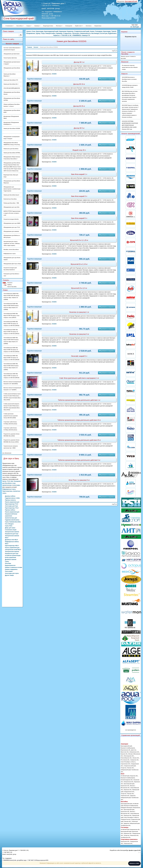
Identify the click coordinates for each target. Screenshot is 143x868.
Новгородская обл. (129, 756)
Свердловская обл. (129, 792)
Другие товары (9, 575)
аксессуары (17, 485)
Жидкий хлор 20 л (79, 150)
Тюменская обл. (125, 796)
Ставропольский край (130, 766)
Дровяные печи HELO (11, 540)
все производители (131, 730)
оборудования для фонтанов (12, 54)
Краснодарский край (126, 746)
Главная (30, 47)
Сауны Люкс (9, 526)
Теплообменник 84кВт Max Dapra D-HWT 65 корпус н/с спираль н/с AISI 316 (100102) (11, 324)
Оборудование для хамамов (11, 231)
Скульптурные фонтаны (10, 58)
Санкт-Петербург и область (128, 762)
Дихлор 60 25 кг (79, 106)
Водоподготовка (48, 26)
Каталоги (10, 283)
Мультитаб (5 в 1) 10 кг (79, 264)
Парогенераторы (7, 491)
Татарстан (123, 768)
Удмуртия (133, 796)
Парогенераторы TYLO (12, 508)
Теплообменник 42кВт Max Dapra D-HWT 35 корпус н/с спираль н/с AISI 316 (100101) (11, 350)
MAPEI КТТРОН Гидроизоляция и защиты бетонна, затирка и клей (12, 213)
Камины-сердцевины (11, 569)
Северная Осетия (125, 819)
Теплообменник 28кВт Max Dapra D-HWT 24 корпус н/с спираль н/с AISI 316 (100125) (11, 358)
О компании (10, 26)
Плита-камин (9, 571)
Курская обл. (124, 754)
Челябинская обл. (126, 825)
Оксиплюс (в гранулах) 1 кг (79, 312)
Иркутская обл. (125, 752)
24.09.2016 (130, 125)
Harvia (4, 481)
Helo (12, 481)
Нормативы (98, 26)
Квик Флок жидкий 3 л (79, 196)
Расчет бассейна (12, 287)
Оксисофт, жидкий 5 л (79, 356)
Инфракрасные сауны (10, 254)
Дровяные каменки (11, 559)
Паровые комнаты (10, 500)
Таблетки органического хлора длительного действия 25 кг (79, 440)
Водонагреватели (10, 565)
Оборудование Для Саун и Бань (12, 264)
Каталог (36, 47)
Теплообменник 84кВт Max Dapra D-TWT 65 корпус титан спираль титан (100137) (11, 316)
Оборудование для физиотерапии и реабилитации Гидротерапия (12, 189)
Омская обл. (136, 758)
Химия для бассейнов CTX (11, 80)
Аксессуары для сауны (12, 573)
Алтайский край (125, 776)
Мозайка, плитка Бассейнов (11, 249)
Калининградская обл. (127, 780)
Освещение (69, 26)
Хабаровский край (126, 770)
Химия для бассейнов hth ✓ (11, 84)
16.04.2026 (129, 79)
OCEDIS (54, 74)
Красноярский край (129, 784)
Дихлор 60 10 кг (79, 84)
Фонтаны (59, 26)
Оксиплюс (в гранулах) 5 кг (79, 334)
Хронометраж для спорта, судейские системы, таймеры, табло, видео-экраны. (12, 243)
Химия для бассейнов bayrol (11, 195)
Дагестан (134, 750)
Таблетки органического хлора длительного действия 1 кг (79, 400)
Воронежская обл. (126, 750)
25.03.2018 (130, 111)
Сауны (29, 26)
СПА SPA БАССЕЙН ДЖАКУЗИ (12, 88)
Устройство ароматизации (13, 556)
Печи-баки (8, 563)
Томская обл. (130, 768)
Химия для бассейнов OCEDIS (12, 128)
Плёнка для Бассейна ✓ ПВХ (11, 203)
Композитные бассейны (10, 199)
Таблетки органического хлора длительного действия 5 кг (79, 460)
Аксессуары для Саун (11, 506)
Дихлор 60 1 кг (79, 62)
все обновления (7, 453)
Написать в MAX (134, 863)
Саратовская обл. (126, 764)
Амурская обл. (134, 776)
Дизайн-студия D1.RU (135, 850)
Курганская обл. (125, 786)
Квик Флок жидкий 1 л (79, 174)
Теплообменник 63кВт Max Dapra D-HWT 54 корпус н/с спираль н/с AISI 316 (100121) (11, 332)
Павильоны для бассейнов (11, 149)
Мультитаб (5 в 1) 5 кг (79, 288)
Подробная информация (34, 79)
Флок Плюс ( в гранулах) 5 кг (79, 480)
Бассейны (20, 26)
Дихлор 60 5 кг (79, 128)
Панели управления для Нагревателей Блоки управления (12, 514)
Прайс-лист (79, 26)
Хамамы (37, 26)
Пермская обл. (128, 790)
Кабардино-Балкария (127, 808)
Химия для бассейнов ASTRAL (12, 153)
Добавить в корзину (107, 79)
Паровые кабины (10, 510)
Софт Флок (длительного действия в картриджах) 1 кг (79, 378)
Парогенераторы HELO (12, 546)
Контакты (89, 26)
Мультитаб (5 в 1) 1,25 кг (79, 240)
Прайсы (10, 285)
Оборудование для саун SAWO (12, 223)
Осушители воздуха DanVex (11, 219)
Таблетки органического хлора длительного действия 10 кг (79, 420)
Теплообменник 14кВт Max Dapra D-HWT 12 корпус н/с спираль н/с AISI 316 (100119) (11, 376)
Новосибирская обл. (126, 758)
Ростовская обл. (125, 760)
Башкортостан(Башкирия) (128, 748)
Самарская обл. (135, 760)
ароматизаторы (7, 485)
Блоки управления (10, 558)
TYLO (8, 481)
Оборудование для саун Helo (11, 207)
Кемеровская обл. (134, 752)
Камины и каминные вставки (14, 567)
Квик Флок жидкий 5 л (79, 218)
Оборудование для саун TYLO (12, 227)
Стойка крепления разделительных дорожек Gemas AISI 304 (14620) (11, 416)
